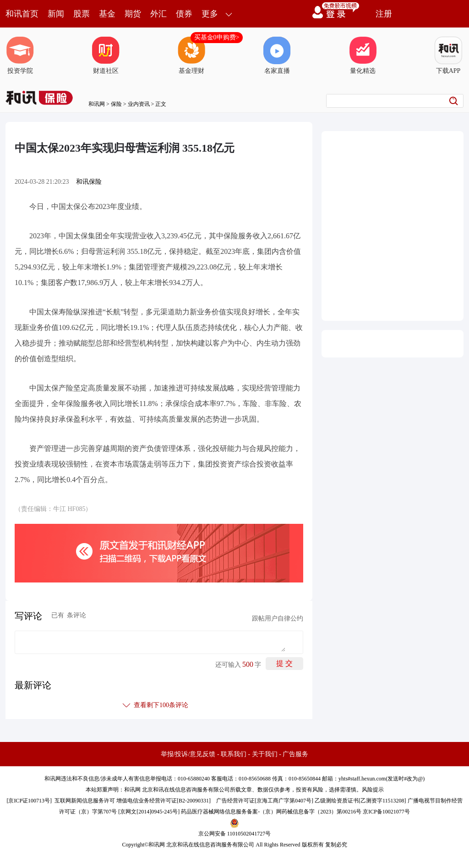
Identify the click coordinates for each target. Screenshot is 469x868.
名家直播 (277, 55)
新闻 (56, 14)
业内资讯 (139, 104)
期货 (133, 14)
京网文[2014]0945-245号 (149, 812)
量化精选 (363, 55)
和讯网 (97, 104)
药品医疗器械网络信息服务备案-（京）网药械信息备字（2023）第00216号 (271, 812)
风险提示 (373, 790)
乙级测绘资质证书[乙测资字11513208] (360, 801)
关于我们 (265, 754)
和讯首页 (22, 14)
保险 (116, 104)
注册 (384, 14)
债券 (184, 14)
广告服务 (295, 754)
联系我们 (234, 754)
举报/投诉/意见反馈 (188, 754)
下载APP (448, 55)
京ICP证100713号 (29, 801)
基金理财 (191, 55)
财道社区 (106, 55)
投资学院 (20, 55)
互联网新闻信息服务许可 (85, 801)
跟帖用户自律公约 (278, 618)
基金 (107, 14)
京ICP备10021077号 (386, 812)
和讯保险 (89, 182)
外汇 (158, 14)
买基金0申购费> (217, 37)
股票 (82, 14)
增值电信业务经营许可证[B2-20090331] (164, 801)
